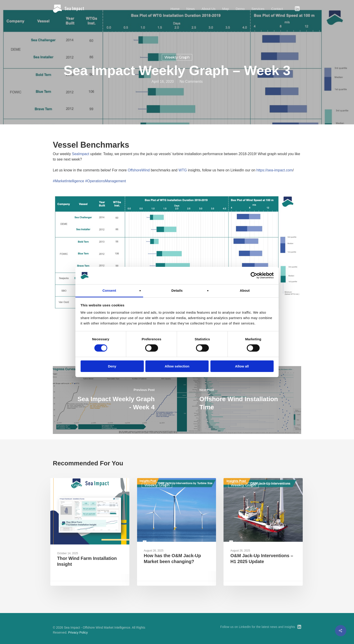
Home (175, 9)
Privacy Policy (78, 632)
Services (258, 9)
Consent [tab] (109, 290)
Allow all (242, 366)
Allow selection (177, 366)
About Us (209, 9)
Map (226, 9)
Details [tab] (177, 290)
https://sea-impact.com (275, 170)
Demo (240, 9)
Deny (112, 366)
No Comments (191, 82)
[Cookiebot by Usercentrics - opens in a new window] (254, 275)
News (191, 9)
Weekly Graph (177, 57)
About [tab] (245, 290)
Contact (277, 9)
